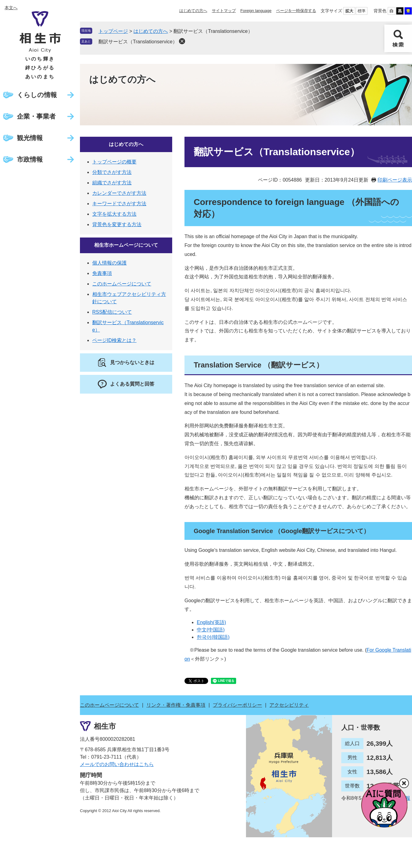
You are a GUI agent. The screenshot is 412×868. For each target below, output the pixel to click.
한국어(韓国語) (213, 637)
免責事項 (102, 273)
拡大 (349, 11)
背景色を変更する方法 (117, 224)
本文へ (11, 8)
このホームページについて (122, 284)
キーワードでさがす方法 (119, 204)
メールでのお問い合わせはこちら (117, 764)
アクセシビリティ (289, 705)
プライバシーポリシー (237, 705)
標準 (362, 11)
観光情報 (30, 138)
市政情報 (30, 159)
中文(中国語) (211, 630)
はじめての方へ (193, 11)
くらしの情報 (37, 95)
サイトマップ (224, 11)
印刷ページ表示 (395, 180)
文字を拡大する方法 (114, 214)
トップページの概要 (114, 162)
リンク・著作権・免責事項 (176, 705)
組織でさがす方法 (112, 183)
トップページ (113, 31)
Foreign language (256, 11)
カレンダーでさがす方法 (119, 193)
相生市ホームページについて (126, 245)
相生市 (105, 726)
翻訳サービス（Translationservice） (138, 42)
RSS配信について (112, 312)
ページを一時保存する (296, 11)
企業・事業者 (36, 116)
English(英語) (211, 622)
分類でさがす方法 (112, 172)
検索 (398, 38)
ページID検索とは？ (114, 340)
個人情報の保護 (109, 263)
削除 (182, 41)
